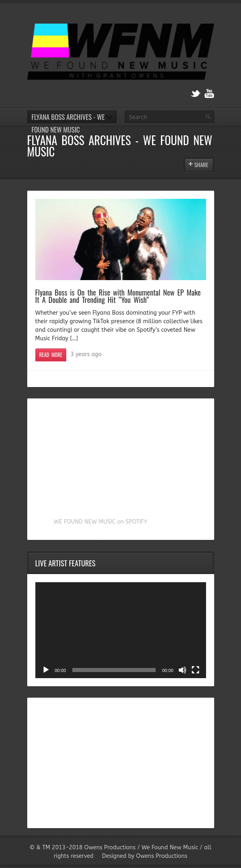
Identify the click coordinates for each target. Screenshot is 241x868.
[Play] (46, 670)
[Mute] (182, 670)
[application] (121, 630)
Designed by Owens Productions (145, 856)
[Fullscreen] (195, 670)
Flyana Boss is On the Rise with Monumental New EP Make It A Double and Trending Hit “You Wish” (118, 296)
